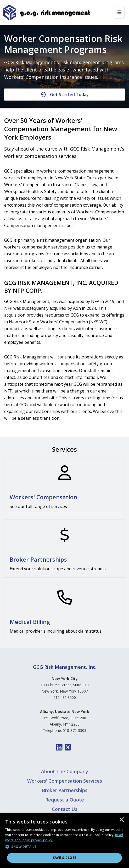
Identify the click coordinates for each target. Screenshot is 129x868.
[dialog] (64, 841)
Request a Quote (65, 800)
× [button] (122, 820)
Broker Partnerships (65, 790)
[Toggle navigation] (119, 13)
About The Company (65, 771)
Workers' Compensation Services (65, 781)
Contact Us (65, 809)
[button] (64, 847)
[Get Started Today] (64, 95)
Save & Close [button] (65, 858)
